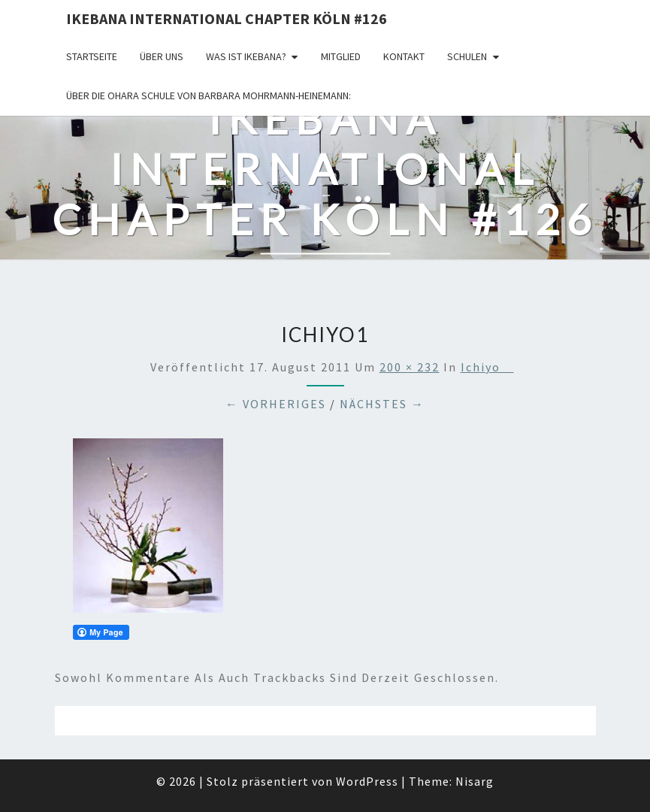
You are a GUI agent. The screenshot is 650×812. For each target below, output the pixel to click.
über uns (162, 56)
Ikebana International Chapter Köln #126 (227, 18)
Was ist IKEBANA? (246, 56)
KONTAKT (404, 56)
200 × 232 (410, 367)
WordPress (367, 781)
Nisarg (475, 781)
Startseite (92, 56)
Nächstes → (382, 404)
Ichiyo (487, 367)
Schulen (467, 56)
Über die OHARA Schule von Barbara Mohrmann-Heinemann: (209, 95)
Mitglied (341, 56)
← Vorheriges (276, 404)
